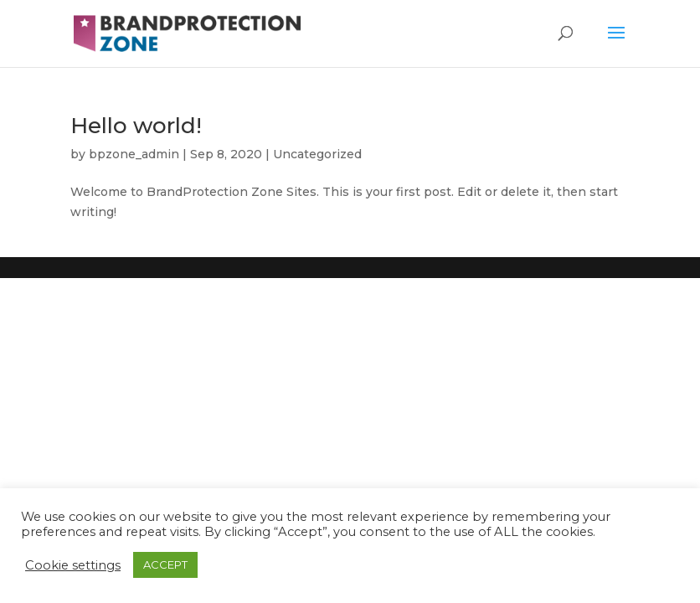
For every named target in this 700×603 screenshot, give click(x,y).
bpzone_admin (134, 154)
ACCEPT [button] (165, 564)
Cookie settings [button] (73, 565)
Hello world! (136, 126)
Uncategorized (317, 154)
